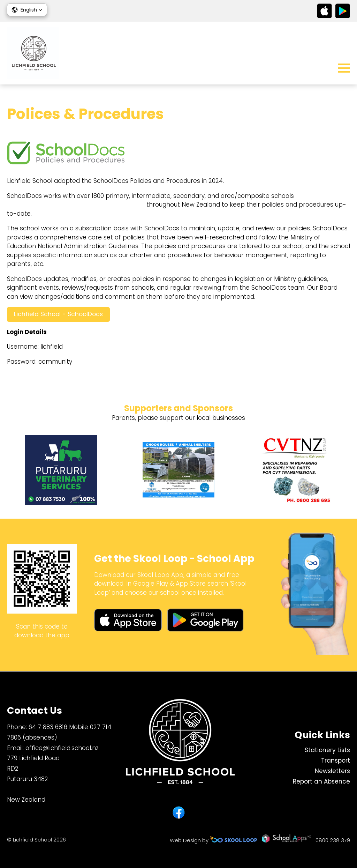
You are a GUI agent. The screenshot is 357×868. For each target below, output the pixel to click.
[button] (27, 10)
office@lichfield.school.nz (62, 748)
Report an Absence (321, 781)
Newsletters (332, 771)
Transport (336, 761)
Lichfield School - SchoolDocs (58, 314)
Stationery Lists (327, 750)
